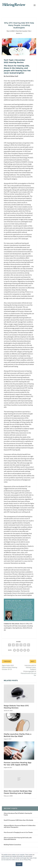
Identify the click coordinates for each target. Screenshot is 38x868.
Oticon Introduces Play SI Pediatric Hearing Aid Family (18, 814)
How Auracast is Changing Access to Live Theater (18, 832)
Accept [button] (19, 864)
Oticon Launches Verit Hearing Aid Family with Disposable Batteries (18, 838)
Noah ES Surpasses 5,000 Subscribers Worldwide (18, 820)
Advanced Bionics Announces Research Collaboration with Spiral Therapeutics (20, 826)
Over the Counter (21, 31)
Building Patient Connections (12, 845)
